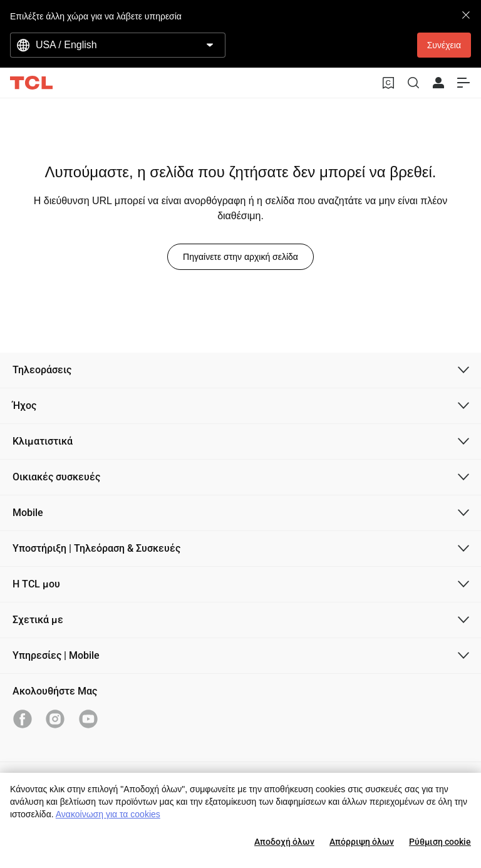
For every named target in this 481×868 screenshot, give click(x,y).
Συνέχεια (444, 45)
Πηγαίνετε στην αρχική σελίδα (240, 257)
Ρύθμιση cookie (440, 842)
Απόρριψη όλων (362, 842)
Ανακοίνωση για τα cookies (108, 814)
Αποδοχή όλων (284, 842)
